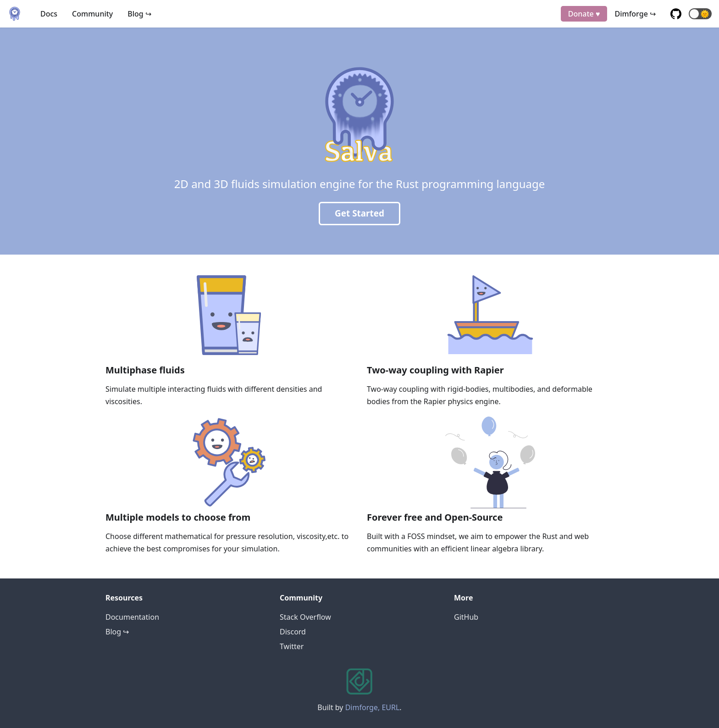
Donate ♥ (584, 14)
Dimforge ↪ (635, 14)
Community (92, 14)
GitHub (466, 617)
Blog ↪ (139, 14)
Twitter (292, 646)
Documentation (132, 617)
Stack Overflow (305, 617)
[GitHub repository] (676, 14)
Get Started (359, 213)
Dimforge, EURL (373, 707)
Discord (293, 632)
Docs (49, 14)
